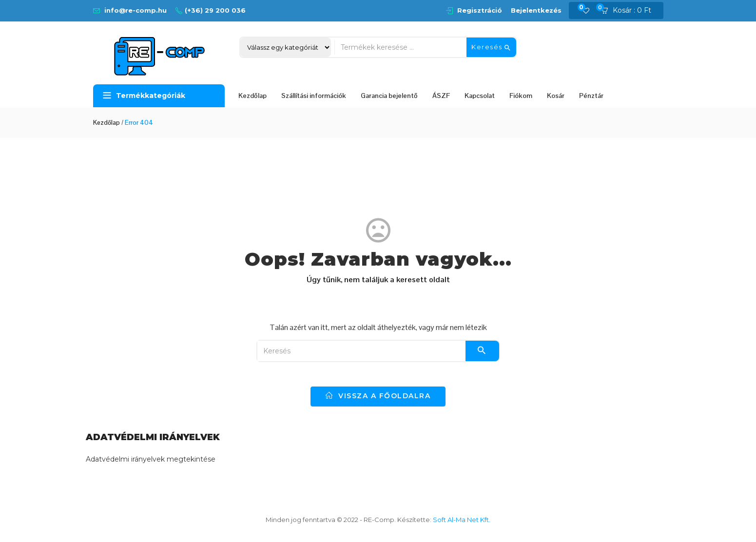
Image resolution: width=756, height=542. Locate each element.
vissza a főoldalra (378, 396)
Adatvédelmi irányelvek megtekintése (151, 459)
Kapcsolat (480, 96)
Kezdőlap (252, 96)
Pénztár (591, 96)
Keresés (491, 47)
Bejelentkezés (536, 10)
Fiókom (521, 96)
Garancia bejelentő (389, 96)
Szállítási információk (314, 96)
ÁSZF (441, 96)
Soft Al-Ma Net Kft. (462, 520)
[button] (629, 11)
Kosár (556, 96)
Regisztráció (480, 10)
